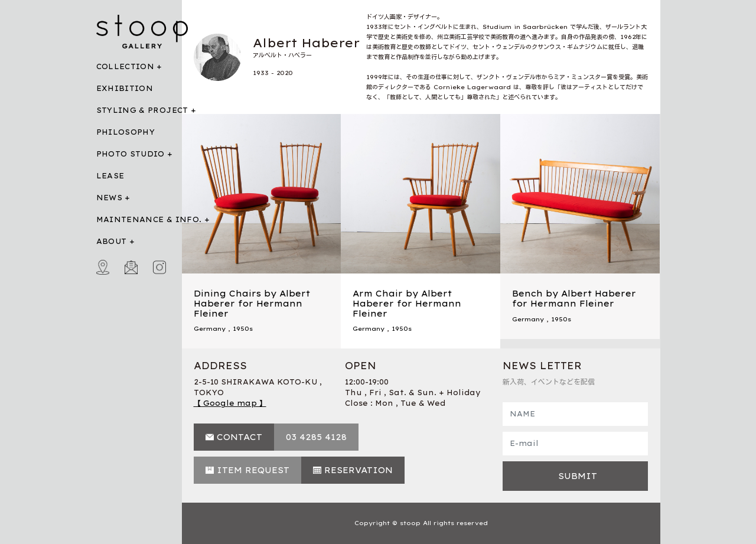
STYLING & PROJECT (142, 110)
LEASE (110, 176)
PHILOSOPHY (126, 132)
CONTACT (239, 437)
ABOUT (112, 241)
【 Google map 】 (230, 403)
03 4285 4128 (316, 437)
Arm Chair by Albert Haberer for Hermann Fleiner (407, 304)
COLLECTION (126, 66)
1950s (243, 329)
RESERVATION (359, 470)
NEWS (109, 198)
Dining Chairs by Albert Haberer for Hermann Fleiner (252, 304)
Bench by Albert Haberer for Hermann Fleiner (574, 299)
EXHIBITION (125, 88)
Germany (210, 329)
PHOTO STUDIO (131, 154)
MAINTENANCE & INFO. (149, 219)
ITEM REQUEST (253, 470)
